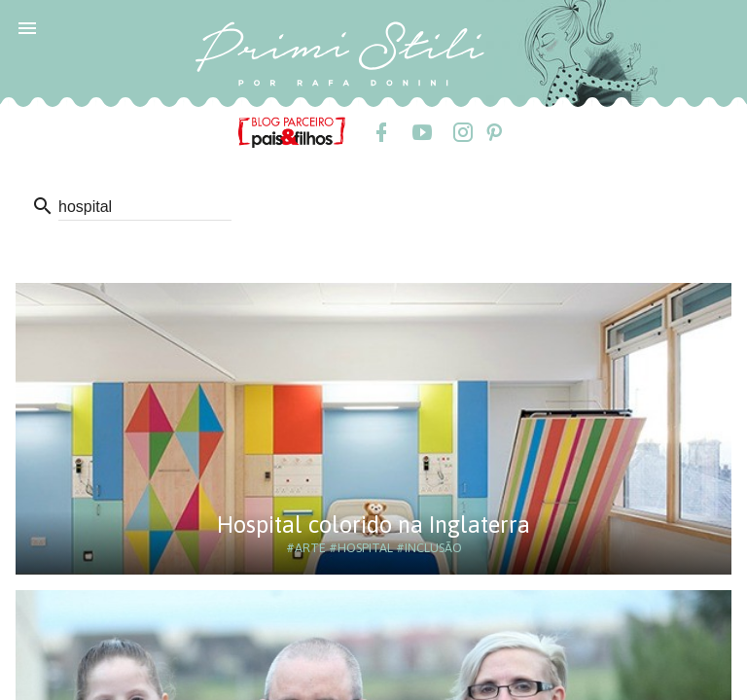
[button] (27, 27)
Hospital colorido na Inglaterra (373, 525)
